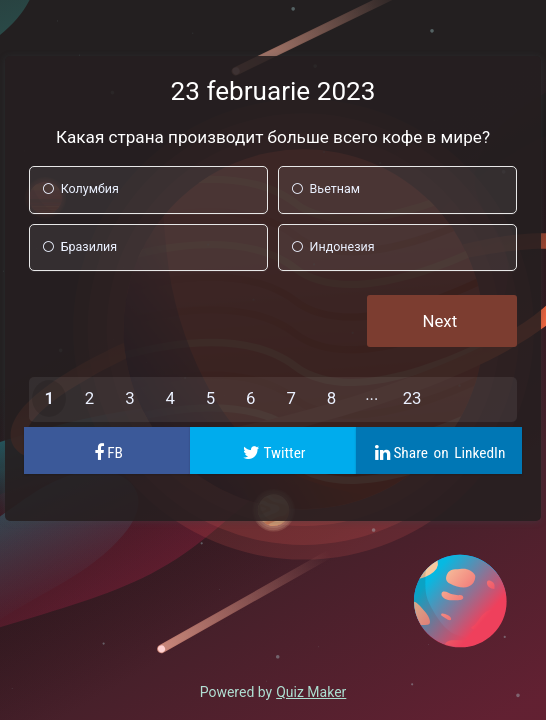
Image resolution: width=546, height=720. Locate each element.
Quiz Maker (311, 692)
